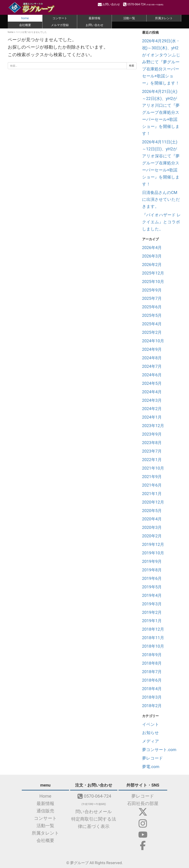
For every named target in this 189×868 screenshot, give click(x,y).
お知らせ (151, 733)
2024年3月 (152, 400)
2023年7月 (152, 451)
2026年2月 (152, 265)
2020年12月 (153, 502)
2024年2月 (152, 409)
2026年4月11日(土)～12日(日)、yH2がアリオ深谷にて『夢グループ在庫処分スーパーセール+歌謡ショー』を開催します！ (161, 163)
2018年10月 (153, 646)
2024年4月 (152, 392)
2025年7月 (152, 298)
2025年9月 (152, 290)
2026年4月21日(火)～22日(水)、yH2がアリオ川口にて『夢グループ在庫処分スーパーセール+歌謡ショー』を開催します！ (161, 112)
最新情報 (94, 18)
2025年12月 (153, 273)
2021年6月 (152, 485)
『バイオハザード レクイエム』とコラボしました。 (162, 222)
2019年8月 (152, 570)
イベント (151, 724)
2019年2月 (152, 612)
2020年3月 (152, 527)
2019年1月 (152, 621)
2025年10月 (153, 282)
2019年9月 (152, 561)
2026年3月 (152, 256)
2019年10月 (153, 553)
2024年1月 (152, 417)
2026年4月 (152, 248)
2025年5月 (152, 315)
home (25, 18)
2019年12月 (153, 544)
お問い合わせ (109, 4)
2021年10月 (153, 468)
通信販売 (46, 811)
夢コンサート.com (159, 750)
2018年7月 (152, 672)
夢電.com (151, 767)
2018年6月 (152, 680)
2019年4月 (152, 595)
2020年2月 (152, 536)
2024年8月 (152, 358)
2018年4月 (152, 689)
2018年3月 (152, 697)
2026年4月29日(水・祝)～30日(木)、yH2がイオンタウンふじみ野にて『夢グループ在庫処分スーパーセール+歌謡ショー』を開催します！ (161, 62)
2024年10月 (153, 341)
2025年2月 (152, 332)
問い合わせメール (95, 812)
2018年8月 (152, 663)
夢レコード (153, 758)
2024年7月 (152, 366)
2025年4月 (152, 324)
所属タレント (164, 18)
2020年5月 (152, 511)
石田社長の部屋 (143, 804)
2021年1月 (152, 494)
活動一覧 (129, 18)
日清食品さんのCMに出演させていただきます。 (161, 199)
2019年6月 (152, 578)
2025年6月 (152, 307)
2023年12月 (153, 426)
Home (46, 796)
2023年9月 (152, 434)
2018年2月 (152, 706)
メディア (151, 741)
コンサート (60, 18)
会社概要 (25, 25)
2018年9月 (152, 655)
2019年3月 (152, 604)
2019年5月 (152, 587)
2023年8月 (152, 443)
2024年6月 (152, 375)
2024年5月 (152, 383)
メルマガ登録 (60, 25)
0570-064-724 (143, 4)
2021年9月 (152, 477)
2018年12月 (153, 629)
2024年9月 (152, 349)
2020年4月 (152, 519)
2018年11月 (153, 638)
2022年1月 (152, 460)
